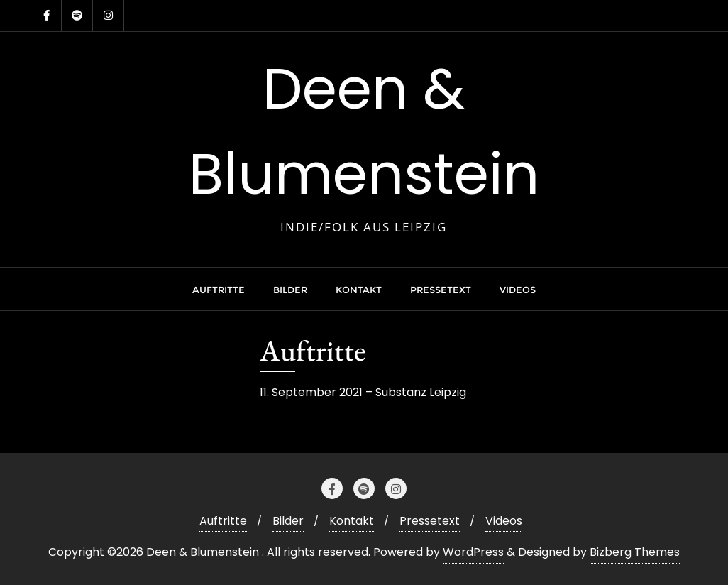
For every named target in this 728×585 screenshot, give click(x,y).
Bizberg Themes (635, 552)
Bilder (288, 521)
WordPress (473, 552)
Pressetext (430, 521)
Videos (504, 521)
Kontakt (352, 521)
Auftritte (223, 521)
